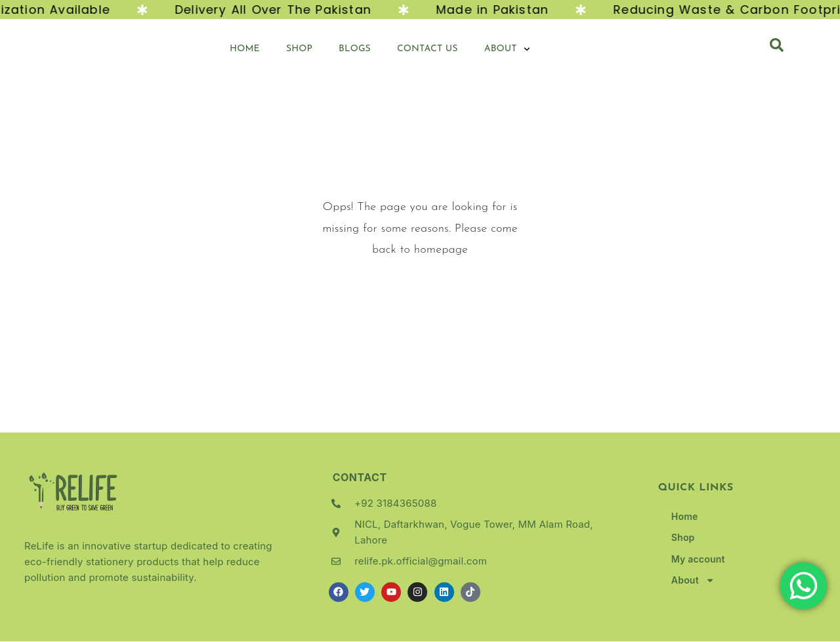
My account (698, 560)
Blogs (355, 50)
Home (245, 50)
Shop (299, 50)
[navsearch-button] (777, 50)
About (507, 50)
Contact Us (428, 50)
